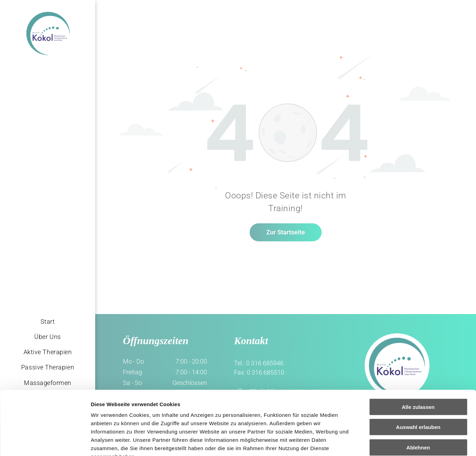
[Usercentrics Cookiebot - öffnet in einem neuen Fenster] (45, 442)
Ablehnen (418, 390)
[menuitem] (48, 321)
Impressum (170, 415)
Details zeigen (368, 442)
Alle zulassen (418, 349)
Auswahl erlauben (418, 369)
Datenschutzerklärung (120, 415)
